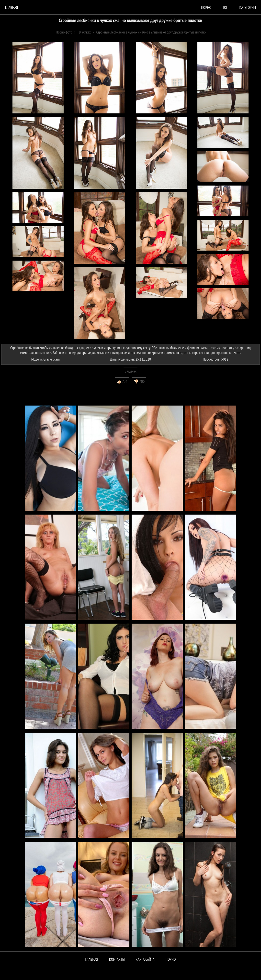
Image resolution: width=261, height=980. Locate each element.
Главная (11, 7)
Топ (225, 7)
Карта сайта (145, 959)
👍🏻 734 (122, 381)
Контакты (117, 959)
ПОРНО (171, 959)
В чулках (130, 371)
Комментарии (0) (16, 389)
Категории (248, 7)
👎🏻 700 (139, 381)
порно (206, 7)
